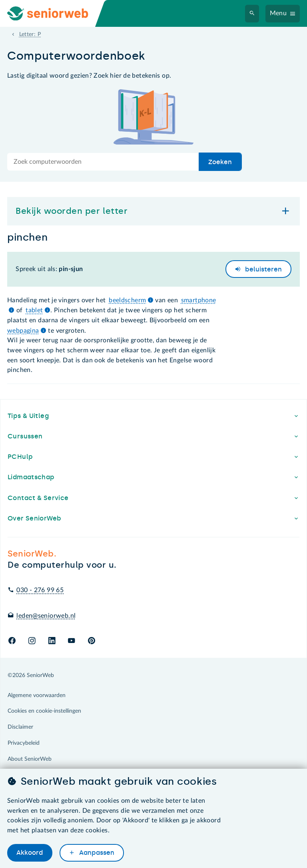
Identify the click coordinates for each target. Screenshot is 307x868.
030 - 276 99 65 (40, 590)
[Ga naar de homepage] (54, 13)
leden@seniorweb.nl (46, 616)
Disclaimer (20, 727)
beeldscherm (127, 300)
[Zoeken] (252, 14)
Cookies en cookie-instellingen (44, 711)
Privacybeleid (24, 743)
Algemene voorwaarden (37, 695)
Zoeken (220, 162)
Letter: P (30, 34)
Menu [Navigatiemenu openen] (278, 13)
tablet (34, 310)
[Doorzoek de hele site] (103, 162)
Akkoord (30, 853)
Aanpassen (96, 853)
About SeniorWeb (30, 759)
